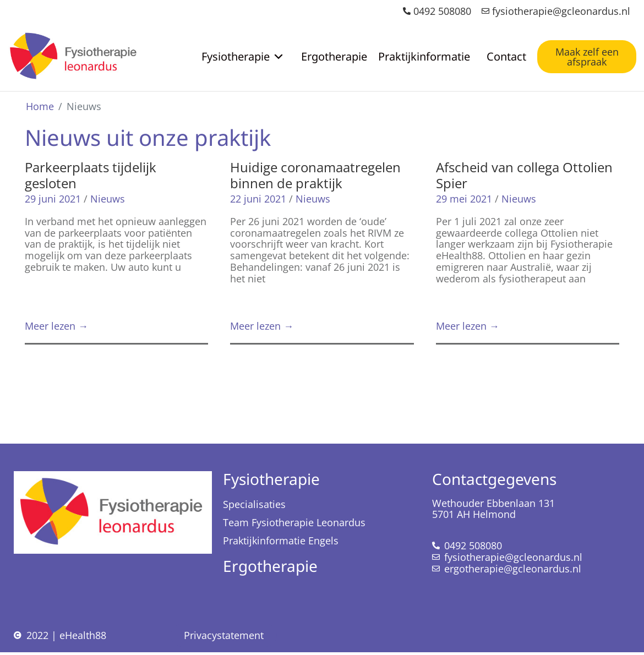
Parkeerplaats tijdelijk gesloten (91, 175)
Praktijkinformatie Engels (281, 541)
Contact (506, 56)
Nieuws (108, 199)
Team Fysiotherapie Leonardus (294, 522)
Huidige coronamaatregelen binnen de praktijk (315, 175)
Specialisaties (254, 504)
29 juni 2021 (53, 199)
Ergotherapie (334, 56)
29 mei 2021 (464, 199)
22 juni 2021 (258, 199)
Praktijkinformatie (424, 56)
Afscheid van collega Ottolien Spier (524, 175)
